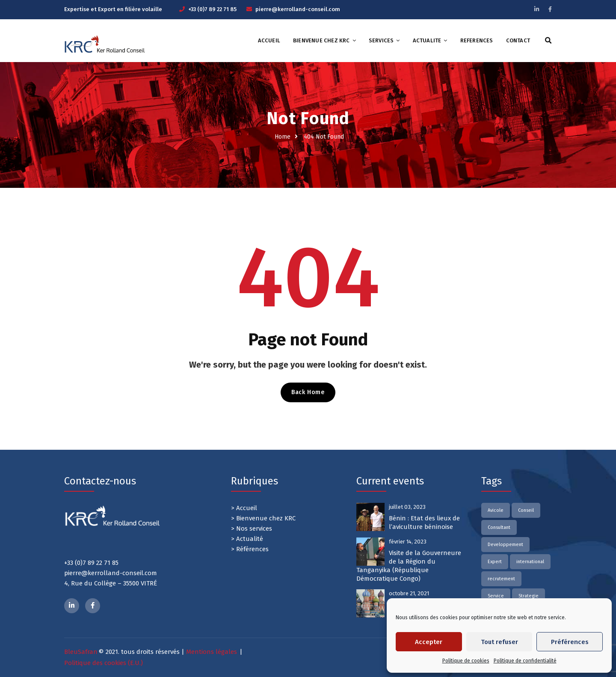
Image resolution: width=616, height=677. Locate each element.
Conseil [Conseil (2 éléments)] (526, 510)
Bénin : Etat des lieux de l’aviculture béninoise (424, 523)
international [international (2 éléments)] (530, 562)
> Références (250, 549)
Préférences (570, 642)
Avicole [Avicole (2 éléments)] (496, 510)
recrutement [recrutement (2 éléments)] (501, 579)
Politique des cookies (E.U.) (104, 663)
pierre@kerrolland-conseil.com (298, 9)
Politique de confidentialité (525, 661)
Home (283, 137)
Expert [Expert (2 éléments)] (495, 562)
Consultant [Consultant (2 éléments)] (499, 527)
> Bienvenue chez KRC (263, 518)
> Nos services (252, 529)
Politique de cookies (466, 661)
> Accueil (244, 508)
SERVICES (381, 40)
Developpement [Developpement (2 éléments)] (505, 545)
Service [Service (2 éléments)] (496, 596)
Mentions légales (212, 652)
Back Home (308, 392)
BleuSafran (81, 652)
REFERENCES (477, 40)
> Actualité (247, 539)
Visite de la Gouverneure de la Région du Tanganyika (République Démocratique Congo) (409, 566)
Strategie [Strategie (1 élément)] (529, 596)
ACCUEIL (269, 40)
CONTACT (518, 40)
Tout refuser (499, 642)
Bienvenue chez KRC (321, 40)
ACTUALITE (427, 40)
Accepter (429, 642)
